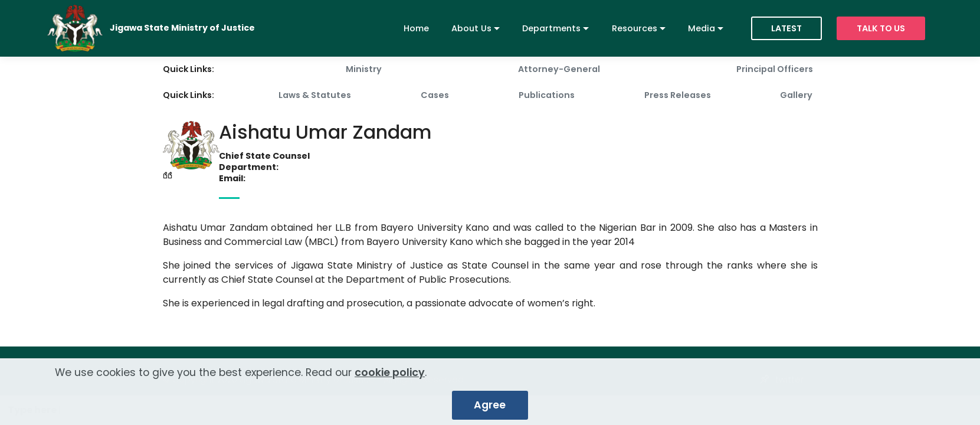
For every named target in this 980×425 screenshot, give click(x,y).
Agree (490, 410)
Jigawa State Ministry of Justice (182, 28)
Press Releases (678, 95)
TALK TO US (881, 28)
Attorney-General (559, 69)
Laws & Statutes (315, 95)
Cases (435, 95)
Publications (547, 95)
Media (702, 28)
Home (416, 28)
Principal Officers (775, 69)
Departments (551, 28)
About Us (471, 28)
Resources (635, 28)
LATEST (786, 28)
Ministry (364, 69)
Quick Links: (189, 69)
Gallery (796, 95)
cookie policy (390, 377)
